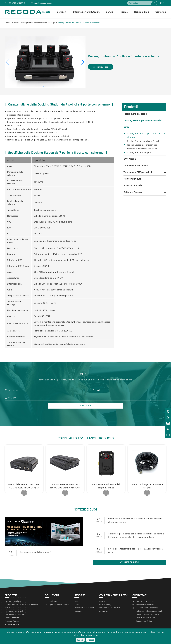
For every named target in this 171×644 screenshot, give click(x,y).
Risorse (124, 12)
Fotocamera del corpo (135, 114)
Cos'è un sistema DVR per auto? (35, 552)
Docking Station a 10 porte (139, 152)
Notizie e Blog (141, 12)
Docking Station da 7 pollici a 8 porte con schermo (79, 23)
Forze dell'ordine (52, 601)
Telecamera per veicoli (136, 166)
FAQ (76, 601)
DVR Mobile (130, 159)
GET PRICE (86, 406)
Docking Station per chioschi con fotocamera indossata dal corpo (142, 147)
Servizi (110, 12)
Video (77, 604)
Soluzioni (62, 12)
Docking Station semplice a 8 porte (143, 141)
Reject (80, 640)
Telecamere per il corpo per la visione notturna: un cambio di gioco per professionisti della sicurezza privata (136, 535)
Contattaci (161, 12)
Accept (91, 640)
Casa (7, 23)
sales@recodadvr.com (42, 3)
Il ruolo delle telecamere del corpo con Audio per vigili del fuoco (135, 550)
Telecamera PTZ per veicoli (138, 172)
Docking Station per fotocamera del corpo (38, 23)
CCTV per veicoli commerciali (57, 604)
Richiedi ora (101, 67)
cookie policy (78, 635)
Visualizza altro (129, 562)
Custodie (78, 611)
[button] (83, 62)
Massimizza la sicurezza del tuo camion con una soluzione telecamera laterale (135, 520)
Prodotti (46, 12)
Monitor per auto (132, 179)
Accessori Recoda (133, 185)
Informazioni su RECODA (86, 12)
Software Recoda (133, 192)
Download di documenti (84, 608)
